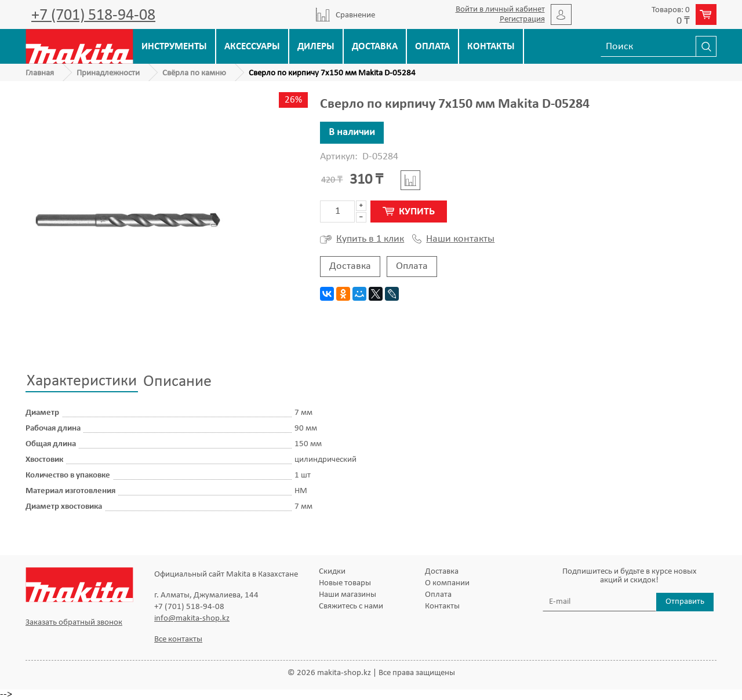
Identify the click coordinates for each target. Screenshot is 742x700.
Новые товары (345, 583)
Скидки (332, 572)
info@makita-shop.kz (192, 619)
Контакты (491, 47)
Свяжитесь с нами (351, 606)
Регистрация (522, 19)
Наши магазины (348, 595)
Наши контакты (453, 239)
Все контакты (178, 639)
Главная (40, 73)
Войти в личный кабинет (500, 10)
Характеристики (82, 381)
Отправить (685, 602)
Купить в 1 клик (362, 239)
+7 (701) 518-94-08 (93, 16)
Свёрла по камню (194, 73)
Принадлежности (108, 73)
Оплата (432, 47)
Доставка (375, 47)
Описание (177, 382)
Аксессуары (252, 47)
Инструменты (174, 47)
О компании (447, 583)
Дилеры (316, 47)
